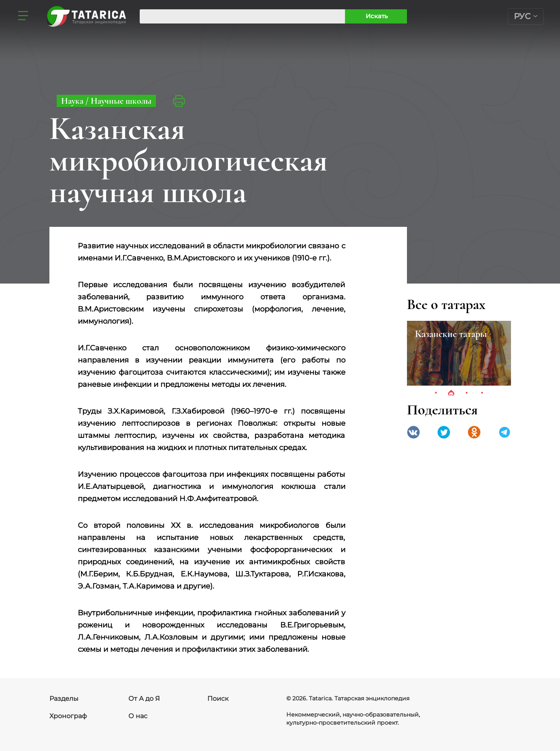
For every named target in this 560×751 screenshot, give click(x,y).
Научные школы (121, 101)
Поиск (218, 699)
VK (413, 432)
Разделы (64, 699)
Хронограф (68, 716)
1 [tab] (436, 393)
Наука (73, 101)
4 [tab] (482, 393)
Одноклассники (474, 432)
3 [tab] (466, 393)
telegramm (505, 432)
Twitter (444, 432)
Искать (377, 16)
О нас (138, 716)
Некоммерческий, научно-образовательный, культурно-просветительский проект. (353, 719)
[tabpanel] (459, 353)
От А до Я (144, 699)
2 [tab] (451, 393)
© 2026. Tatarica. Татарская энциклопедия (348, 698)
